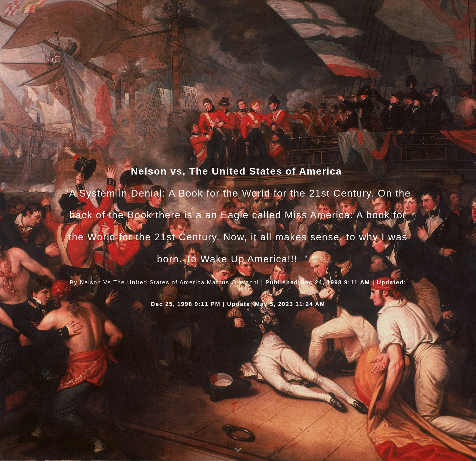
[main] (238, 230)
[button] (238, 450)
